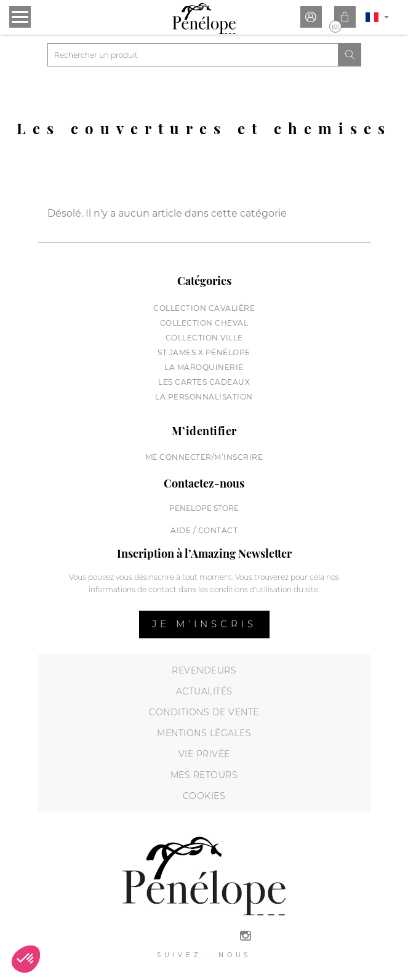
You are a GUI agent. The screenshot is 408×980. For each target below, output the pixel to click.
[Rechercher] (193, 55)
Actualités (204, 691)
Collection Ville (204, 338)
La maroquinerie (204, 367)
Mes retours (204, 775)
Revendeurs (204, 670)
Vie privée (204, 754)
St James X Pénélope (204, 352)
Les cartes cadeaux (204, 382)
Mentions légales (204, 733)
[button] (26, 959)
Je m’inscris (204, 624)
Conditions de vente (204, 712)
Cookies (204, 796)
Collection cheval (204, 323)
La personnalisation (204, 397)
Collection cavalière (204, 308)
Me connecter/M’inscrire (204, 457)
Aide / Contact (204, 530)
